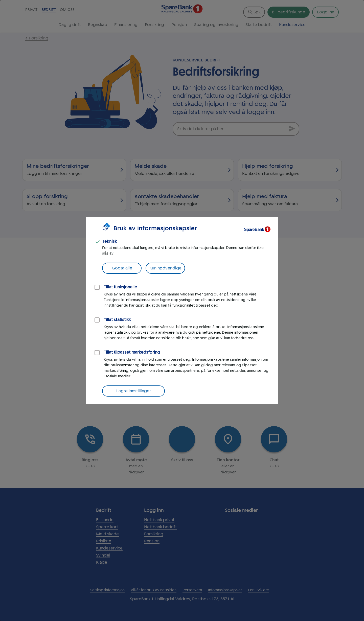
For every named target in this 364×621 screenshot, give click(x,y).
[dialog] (182, 310)
